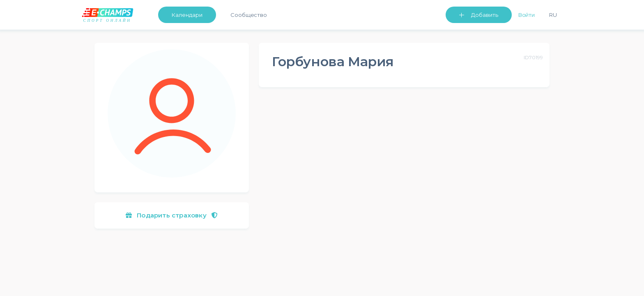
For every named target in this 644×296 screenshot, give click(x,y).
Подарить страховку (172, 215)
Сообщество (249, 15)
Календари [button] (187, 15)
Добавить (485, 15)
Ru (553, 15)
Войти (527, 15)
